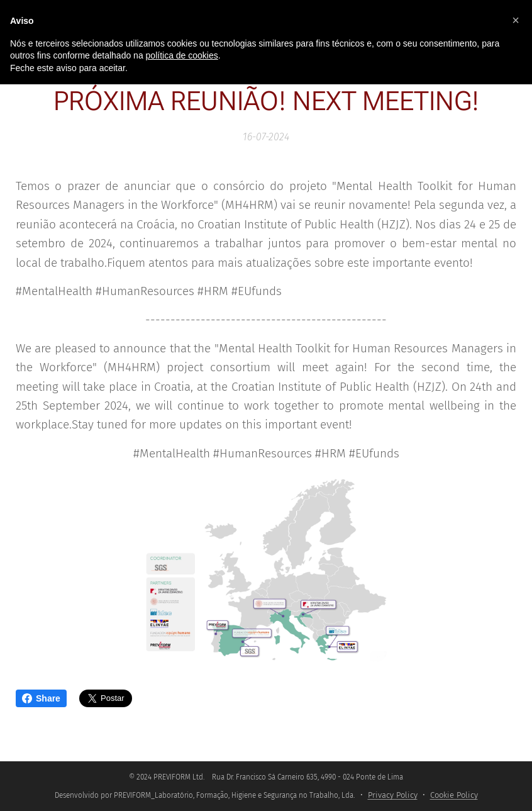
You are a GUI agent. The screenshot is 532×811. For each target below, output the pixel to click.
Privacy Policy (393, 795)
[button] (516, 20)
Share (41, 698)
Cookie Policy (454, 795)
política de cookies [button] (182, 55)
